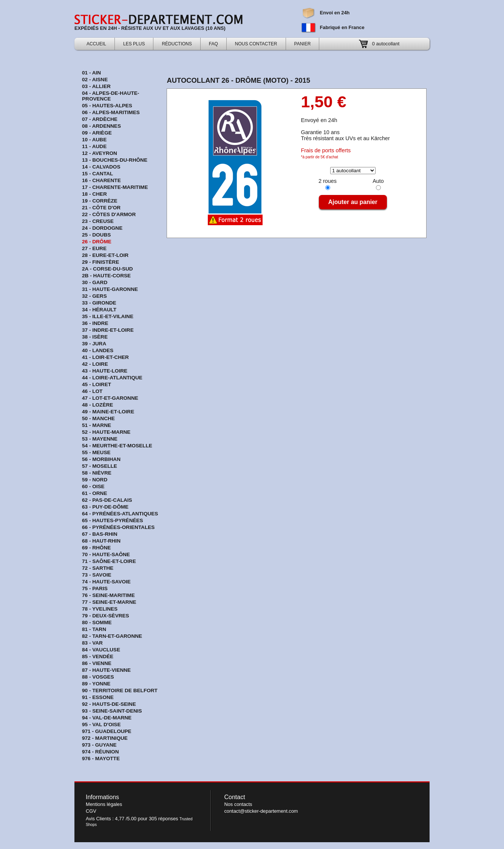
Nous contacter (256, 44)
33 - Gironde (99, 303)
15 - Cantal (97, 174)
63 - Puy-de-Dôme (105, 507)
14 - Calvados (101, 167)
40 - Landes (98, 350)
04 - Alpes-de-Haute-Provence (111, 96)
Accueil (96, 44)
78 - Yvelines (100, 609)
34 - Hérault (99, 310)
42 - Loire (95, 364)
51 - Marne (97, 425)
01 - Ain (91, 73)
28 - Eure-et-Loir (105, 255)
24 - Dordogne (102, 228)
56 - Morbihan (101, 459)
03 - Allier (96, 86)
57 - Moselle (100, 466)
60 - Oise (93, 486)
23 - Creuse (98, 221)
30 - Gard (95, 282)
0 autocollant (386, 44)
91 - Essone (98, 697)
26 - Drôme (97, 242)
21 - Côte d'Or (101, 208)
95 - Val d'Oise (101, 725)
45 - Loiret (97, 384)
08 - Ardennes (101, 126)
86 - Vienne (97, 663)
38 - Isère (95, 337)
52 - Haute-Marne (106, 432)
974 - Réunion (100, 752)
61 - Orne (94, 493)
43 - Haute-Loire (105, 371)
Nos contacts (238, 804)
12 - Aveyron (100, 153)
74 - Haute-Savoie (106, 582)
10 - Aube (94, 140)
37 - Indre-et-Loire (108, 330)
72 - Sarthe (98, 568)
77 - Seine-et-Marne (109, 602)
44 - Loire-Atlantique (112, 378)
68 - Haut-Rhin (101, 541)
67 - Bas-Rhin (100, 534)
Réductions (177, 44)
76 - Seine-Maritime (108, 595)
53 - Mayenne (100, 439)
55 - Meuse (96, 452)
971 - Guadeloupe (107, 731)
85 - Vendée (98, 656)
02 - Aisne (95, 80)
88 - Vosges (98, 677)
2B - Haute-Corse (106, 276)
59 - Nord (95, 480)
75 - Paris (95, 588)
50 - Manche (98, 418)
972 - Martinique (105, 738)
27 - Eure (94, 248)
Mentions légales (104, 804)
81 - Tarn (94, 629)
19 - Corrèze (100, 201)
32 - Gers (94, 296)
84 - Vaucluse (101, 650)
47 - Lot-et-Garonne (110, 398)
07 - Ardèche (100, 119)
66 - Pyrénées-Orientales (118, 527)
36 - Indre (95, 323)
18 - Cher (94, 194)
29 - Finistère (100, 262)
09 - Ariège (97, 133)
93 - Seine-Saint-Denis (112, 711)
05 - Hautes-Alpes (107, 106)
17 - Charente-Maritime (115, 187)
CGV (91, 811)
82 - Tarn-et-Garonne (112, 636)
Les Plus (134, 44)
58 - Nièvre (97, 473)
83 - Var (92, 643)
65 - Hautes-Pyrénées (113, 520)
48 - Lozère (97, 405)
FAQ (213, 44)
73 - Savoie (97, 575)
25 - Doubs (96, 235)
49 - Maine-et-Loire (108, 412)
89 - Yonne (96, 684)
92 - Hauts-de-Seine (109, 704)
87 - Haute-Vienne (106, 670)
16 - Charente (101, 180)
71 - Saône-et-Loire (109, 561)
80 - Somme (97, 622)
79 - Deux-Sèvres (106, 616)
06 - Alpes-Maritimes (111, 112)
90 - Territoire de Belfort (120, 690)
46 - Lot (92, 391)
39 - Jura (94, 344)
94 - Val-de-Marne (107, 718)
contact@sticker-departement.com (261, 811)
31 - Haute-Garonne (110, 289)
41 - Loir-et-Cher (105, 357)
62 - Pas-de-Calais (107, 500)
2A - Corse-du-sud (107, 269)
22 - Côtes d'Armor (109, 214)
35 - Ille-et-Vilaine (108, 316)
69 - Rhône (96, 548)
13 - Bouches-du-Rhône (115, 160)
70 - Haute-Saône (106, 554)
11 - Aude (94, 146)
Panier (303, 44)
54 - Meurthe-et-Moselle (117, 446)
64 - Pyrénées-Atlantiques (120, 514)
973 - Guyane (99, 745)
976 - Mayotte (101, 759)
